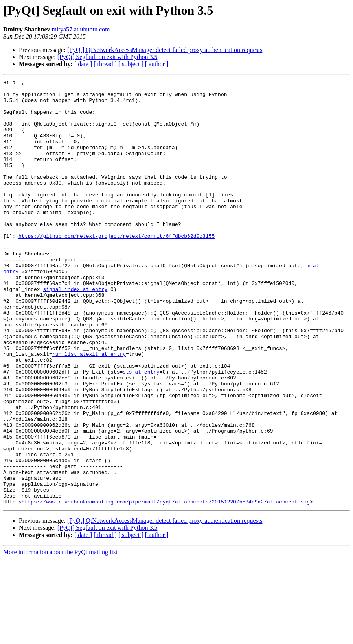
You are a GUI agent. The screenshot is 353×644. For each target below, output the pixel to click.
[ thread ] (105, 64)
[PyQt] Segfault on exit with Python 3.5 (108, 57)
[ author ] (157, 64)
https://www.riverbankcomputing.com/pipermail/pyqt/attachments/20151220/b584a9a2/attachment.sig (166, 587)
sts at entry (141, 431)
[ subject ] (131, 64)
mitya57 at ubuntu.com (81, 29)
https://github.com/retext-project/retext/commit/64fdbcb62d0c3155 (117, 268)
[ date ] (83, 64)
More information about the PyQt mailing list (60, 637)
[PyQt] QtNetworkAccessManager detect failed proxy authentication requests (165, 50)
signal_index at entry (75, 331)
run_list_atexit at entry (89, 409)
